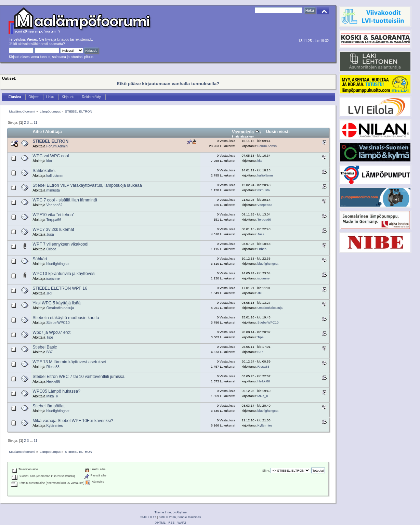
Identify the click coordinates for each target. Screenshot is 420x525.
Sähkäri (40, 259)
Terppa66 (54, 220)
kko (49, 161)
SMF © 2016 (167, 517)
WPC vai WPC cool (51, 156)
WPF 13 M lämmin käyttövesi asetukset (69, 362)
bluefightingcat (58, 264)
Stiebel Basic (45, 347)
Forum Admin (57, 146)
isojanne (53, 279)
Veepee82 (54, 205)
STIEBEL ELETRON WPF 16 (60, 288)
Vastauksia (245, 132)
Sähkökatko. (44, 171)
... (32, 123)
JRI (49, 293)
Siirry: (266, 471)
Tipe (50, 337)
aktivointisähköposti (33, 44)
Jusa (50, 234)
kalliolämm (55, 176)
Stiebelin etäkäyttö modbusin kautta (66, 318)
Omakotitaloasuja (60, 308)
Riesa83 (53, 367)
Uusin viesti (278, 132)
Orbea (51, 249)
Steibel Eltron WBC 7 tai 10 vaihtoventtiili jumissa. (79, 377)
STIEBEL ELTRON (50, 141)
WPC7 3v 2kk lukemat (53, 229)
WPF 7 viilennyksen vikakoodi (60, 244)
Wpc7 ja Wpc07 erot (51, 332)
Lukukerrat (243, 137)
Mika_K (52, 396)
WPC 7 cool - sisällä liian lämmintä (65, 200)
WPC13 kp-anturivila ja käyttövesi (64, 274)
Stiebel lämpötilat (49, 406)
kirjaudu (63, 40)
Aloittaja (54, 132)
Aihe (37, 132)
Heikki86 (53, 382)
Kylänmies (54, 426)
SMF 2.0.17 (148, 517)
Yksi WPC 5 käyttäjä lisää (56, 303)
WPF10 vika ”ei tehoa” (53, 215)
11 (35, 123)
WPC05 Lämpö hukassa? (56, 391)
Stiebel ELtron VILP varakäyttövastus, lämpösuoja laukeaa (87, 185)
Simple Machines (189, 517)
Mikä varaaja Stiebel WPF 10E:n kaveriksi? (73, 421)
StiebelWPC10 (58, 323)
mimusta (53, 190)
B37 (49, 352)
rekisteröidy (84, 40)
